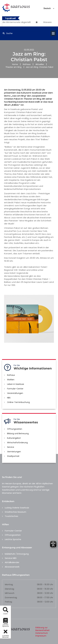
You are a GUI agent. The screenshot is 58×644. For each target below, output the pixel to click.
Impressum (41, 636)
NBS (9, 398)
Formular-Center (15, 389)
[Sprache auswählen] (46, 8)
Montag (9, 584)
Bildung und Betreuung (18, 433)
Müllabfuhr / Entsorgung (17, 554)
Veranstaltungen (15, 393)
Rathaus (27, 64)
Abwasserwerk (12, 567)
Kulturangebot (14, 438)
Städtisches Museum (15, 512)
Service (11, 447)
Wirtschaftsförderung (17, 443)
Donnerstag (11, 597)
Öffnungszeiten (15, 429)
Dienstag (9, 589)
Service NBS (11, 558)
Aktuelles (40, 64)
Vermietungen (14, 452)
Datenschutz (42, 633)
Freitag (8, 602)
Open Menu (53, 33)
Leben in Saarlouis (16, 384)
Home (15, 64)
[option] (40, 21)
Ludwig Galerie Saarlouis (17, 508)
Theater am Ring (13, 67)
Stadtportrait (13, 456)
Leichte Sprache (13, 539)
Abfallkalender (12, 562)
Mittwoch (10, 593)
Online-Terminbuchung (18, 402)
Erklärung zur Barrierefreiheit (43, 629)
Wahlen (11, 380)
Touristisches (11, 516)
